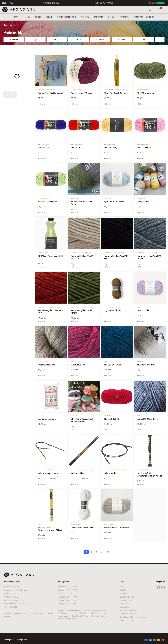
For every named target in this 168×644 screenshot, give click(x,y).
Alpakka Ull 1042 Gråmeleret (116, 528)
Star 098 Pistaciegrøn (47, 202)
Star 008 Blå (43, 147)
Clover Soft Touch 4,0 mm (115, 93)
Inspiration (139, 17)
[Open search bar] (150, 10)
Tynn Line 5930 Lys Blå (114, 202)
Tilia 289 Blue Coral (112, 365)
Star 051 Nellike (144, 147)
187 (108, 552)
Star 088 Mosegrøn (145, 93)
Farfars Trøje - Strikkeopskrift (51, 93)
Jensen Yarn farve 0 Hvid (82, 528)
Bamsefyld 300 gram (47, 419)
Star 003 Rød (77, 147)
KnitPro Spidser (78, 473)
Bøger (112, 17)
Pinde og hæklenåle (45, 17)
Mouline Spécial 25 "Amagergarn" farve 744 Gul (50, 529)
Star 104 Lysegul (111, 147)
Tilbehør (86, 17)
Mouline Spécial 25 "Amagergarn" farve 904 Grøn (150, 474)
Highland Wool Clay (112, 310)
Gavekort (150, 17)
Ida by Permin (143, 202)
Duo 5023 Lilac (143, 310)
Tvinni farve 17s (78, 365)
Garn (17, 17)
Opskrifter (100, 17)
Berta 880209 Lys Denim (148, 419)
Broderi (28, 17)
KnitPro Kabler (110, 473)
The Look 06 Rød (111, 419)
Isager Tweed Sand (46, 365)
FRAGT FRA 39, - (8, 3)
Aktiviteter (125, 17)
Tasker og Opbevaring (68, 17)
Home (6, 25)
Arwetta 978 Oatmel (146, 365)
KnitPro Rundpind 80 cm (48, 473)
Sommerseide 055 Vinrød (82, 93)
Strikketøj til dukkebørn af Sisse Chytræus (82, 420)
